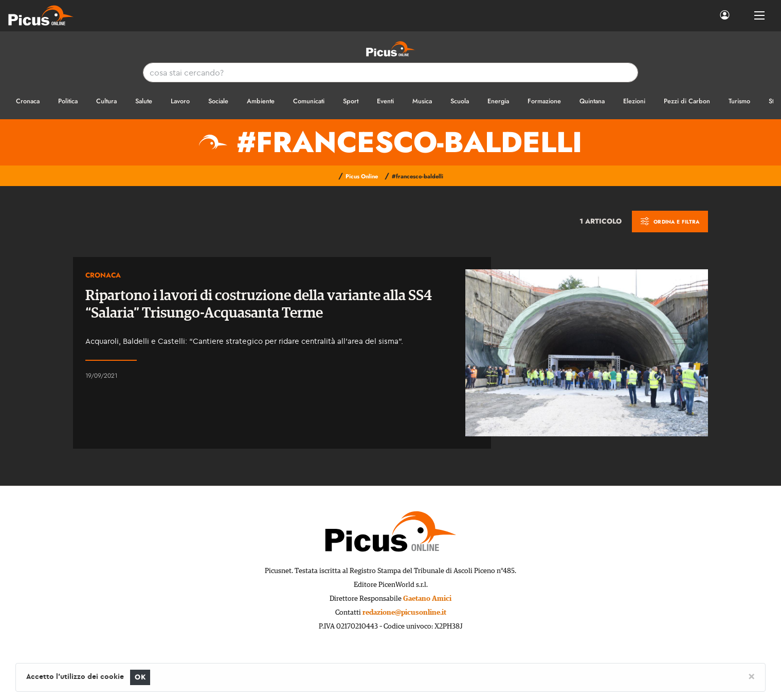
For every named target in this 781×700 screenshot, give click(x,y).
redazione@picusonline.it (404, 613)
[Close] (751, 676)
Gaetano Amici (427, 599)
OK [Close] (140, 677)
